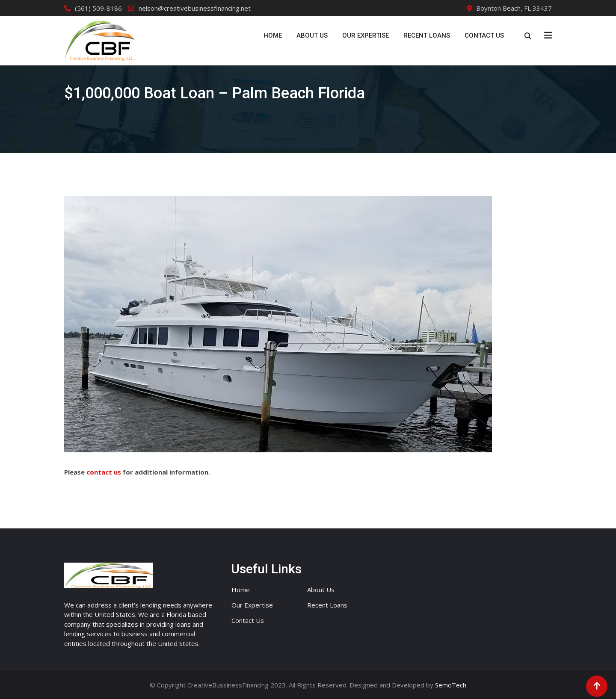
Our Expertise (366, 35)
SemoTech (451, 685)
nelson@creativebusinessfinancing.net (195, 8)
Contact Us (484, 35)
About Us (312, 35)
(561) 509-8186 (98, 8)
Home (273, 35)
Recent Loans (427, 35)
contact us (104, 472)
